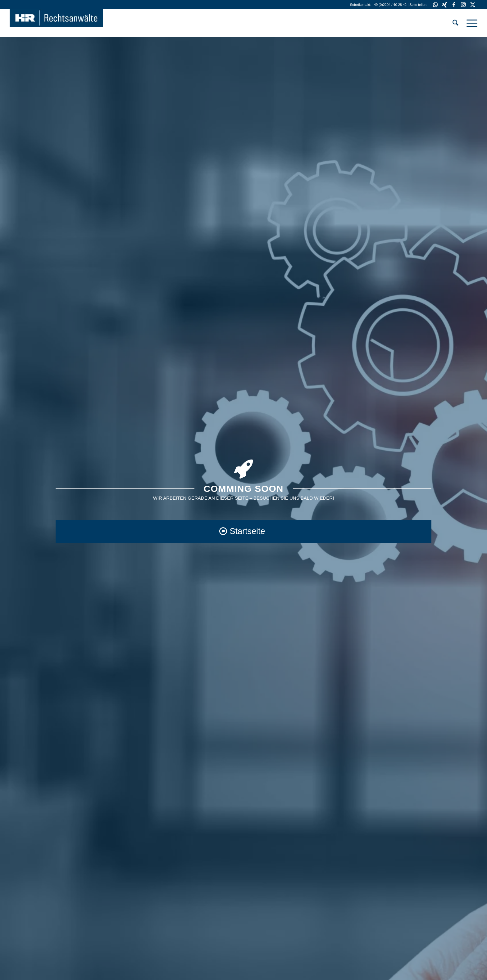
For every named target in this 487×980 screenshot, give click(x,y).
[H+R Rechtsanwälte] (56, 23)
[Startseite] (243, 531)
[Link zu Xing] (445, 5)
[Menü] (470, 23)
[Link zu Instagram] (463, 5)
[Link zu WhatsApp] (435, 5)
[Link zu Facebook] (454, 5)
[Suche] (455, 23)
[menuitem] (455, 23)
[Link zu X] (473, 5)
